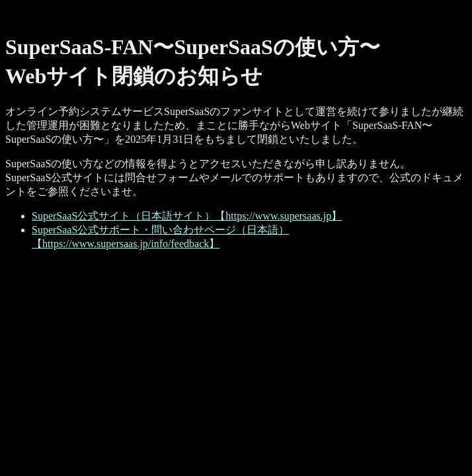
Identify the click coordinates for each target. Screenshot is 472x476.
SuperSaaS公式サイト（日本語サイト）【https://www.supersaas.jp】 (187, 216)
